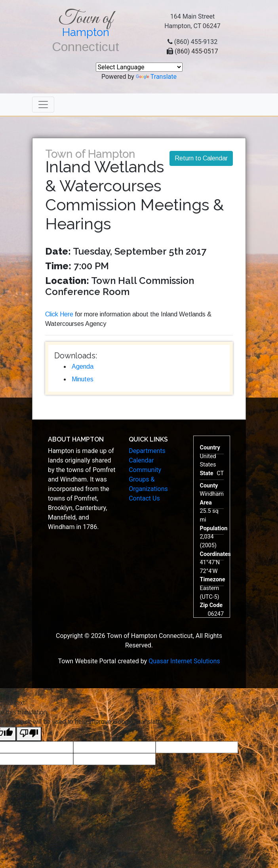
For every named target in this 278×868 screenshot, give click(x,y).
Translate (156, 77)
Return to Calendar (201, 158)
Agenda (83, 366)
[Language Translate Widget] (139, 67)
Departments (147, 451)
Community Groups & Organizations (148, 479)
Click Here (59, 314)
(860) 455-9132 (196, 42)
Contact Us (144, 498)
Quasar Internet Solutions (184, 661)
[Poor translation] (29, 734)
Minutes (83, 379)
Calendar (141, 460)
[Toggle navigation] (43, 105)
